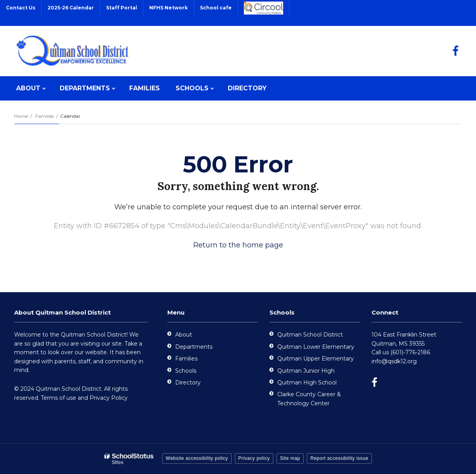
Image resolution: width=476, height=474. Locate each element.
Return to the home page (238, 245)
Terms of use (59, 398)
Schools (186, 371)
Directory (188, 382)
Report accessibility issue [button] (339, 458)
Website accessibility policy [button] (197, 458)
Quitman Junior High (306, 371)
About (184, 335)
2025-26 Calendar (71, 8)
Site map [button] (290, 458)
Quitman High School (307, 382)
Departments (194, 347)
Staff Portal (122, 8)
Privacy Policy (109, 398)
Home (21, 116)
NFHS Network (168, 8)
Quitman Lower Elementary (316, 347)
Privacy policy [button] (254, 458)
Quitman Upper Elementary (316, 359)
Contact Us (21, 8)
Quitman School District (310, 335)
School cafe (216, 8)
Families (45, 116)
